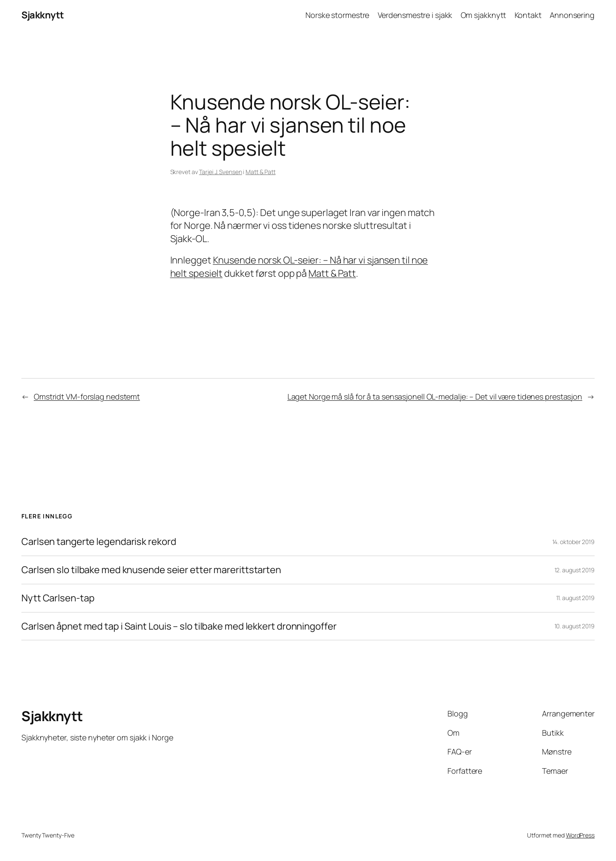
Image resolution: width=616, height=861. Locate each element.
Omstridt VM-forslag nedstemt (87, 396)
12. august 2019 (575, 570)
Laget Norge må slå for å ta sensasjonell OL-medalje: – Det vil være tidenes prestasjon (435, 396)
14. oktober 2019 (573, 542)
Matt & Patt (261, 172)
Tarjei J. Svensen (220, 172)
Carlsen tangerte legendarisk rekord (99, 542)
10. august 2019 (575, 626)
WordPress (580, 835)
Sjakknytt (43, 15)
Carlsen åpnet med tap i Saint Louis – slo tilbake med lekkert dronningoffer (179, 626)
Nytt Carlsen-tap (58, 598)
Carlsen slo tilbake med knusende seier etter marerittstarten (151, 570)
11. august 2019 (576, 598)
